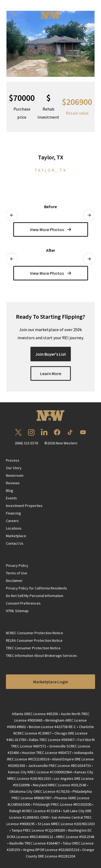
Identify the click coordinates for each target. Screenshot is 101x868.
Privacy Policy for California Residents (36, 588)
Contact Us (15, 543)
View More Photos (51, 229)
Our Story (14, 468)
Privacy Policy (17, 565)
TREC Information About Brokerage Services (41, 656)
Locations (14, 528)
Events (11, 498)
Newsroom (15, 475)
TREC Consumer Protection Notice (33, 648)
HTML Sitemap (17, 611)
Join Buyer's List (51, 354)
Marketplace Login (51, 682)
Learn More (51, 373)
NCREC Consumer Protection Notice (34, 633)
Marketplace (16, 536)
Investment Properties (24, 506)
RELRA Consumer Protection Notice (34, 640)
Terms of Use (17, 573)
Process (13, 460)
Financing (13, 513)
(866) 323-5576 (27, 443)
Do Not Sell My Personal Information (35, 596)
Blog (10, 490)
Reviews (13, 483)
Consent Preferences (23, 603)
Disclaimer (14, 581)
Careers (12, 521)
